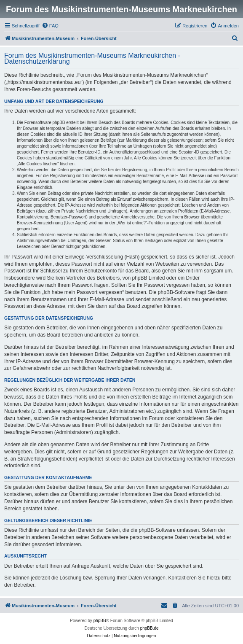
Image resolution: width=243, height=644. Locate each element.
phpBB (100, 621)
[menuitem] (50, 26)
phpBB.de (150, 628)
